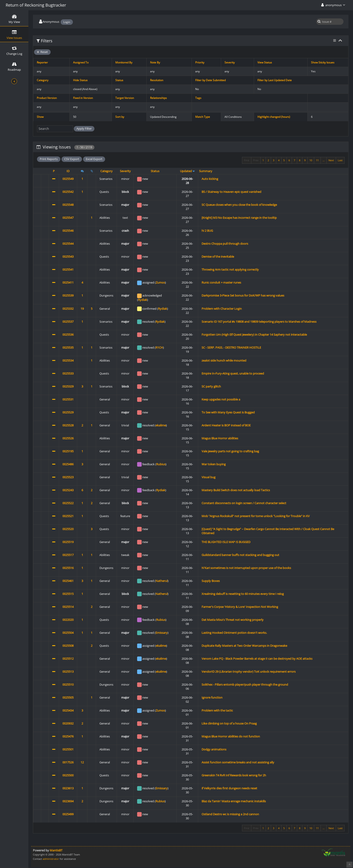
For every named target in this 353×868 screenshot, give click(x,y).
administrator (51, 859)
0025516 (68, 568)
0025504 (68, 633)
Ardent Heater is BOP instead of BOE (226, 425)
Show (40, 117)
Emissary (162, 633)
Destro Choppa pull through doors (225, 244)
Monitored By (124, 62)
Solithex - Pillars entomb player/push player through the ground (245, 684)
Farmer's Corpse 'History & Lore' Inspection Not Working (240, 607)
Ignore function (212, 697)
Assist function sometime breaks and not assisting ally (238, 762)
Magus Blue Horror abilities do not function (231, 736)
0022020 (68, 620)
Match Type (203, 117)
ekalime (161, 425)
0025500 (68, 775)
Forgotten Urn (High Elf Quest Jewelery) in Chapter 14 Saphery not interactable (254, 335)
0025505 (68, 697)
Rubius (161, 464)
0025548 (68, 205)
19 (82, 309)
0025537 (68, 322)
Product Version (47, 98)
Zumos (160, 282)
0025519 (68, 542)
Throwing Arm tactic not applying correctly (230, 269)
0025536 (68, 335)
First (247, 160)
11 (317, 160)
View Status (265, 62)
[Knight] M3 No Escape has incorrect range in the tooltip (239, 218)
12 (82, 762)
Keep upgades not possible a (221, 399)
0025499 (68, 814)
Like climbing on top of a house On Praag (229, 723)
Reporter (42, 62)
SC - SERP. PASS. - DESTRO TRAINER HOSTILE (231, 347)
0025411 (68, 282)
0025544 (68, 244)
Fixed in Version (83, 98)
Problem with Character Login (222, 309)
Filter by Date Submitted (210, 80)
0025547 (68, 218)
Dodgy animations (214, 749)
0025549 (68, 179)
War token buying (214, 464)
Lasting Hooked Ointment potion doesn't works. (234, 633)
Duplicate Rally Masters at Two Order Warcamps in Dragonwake (244, 646)
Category (43, 80)
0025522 (68, 503)
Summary (206, 171)
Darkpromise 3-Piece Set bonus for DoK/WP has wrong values (243, 295)
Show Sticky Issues (323, 62)
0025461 (68, 581)
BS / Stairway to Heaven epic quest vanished (231, 192)
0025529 (68, 412)
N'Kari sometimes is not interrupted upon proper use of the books (246, 568)
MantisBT (56, 850)
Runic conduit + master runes (221, 282)
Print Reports (49, 159)
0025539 (68, 295)
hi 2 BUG (207, 231)
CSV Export (72, 159)
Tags (198, 98)
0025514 (68, 607)
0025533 (68, 373)
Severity (230, 62)
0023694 (68, 801)
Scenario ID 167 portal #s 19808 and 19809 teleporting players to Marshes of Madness (259, 322)
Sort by (120, 117)
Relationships (158, 98)
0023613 (68, 788)
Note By (155, 62)
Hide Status (80, 80)
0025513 (68, 672)
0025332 (68, 309)
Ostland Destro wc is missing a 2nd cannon (230, 814)
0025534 (68, 360)
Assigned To (81, 62)
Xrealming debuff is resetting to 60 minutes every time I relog (243, 594)
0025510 (68, 684)
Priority (200, 62)
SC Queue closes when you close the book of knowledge (239, 205)
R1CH (159, 347)
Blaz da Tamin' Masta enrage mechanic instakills (234, 801)
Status (119, 80)
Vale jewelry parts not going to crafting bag (230, 451)
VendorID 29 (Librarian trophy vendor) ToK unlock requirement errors (249, 672)
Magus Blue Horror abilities (220, 438)
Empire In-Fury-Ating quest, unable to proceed (233, 373)
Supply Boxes (211, 581)
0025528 (68, 425)
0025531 (68, 399)
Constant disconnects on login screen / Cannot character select (244, 503)
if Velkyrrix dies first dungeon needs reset (229, 788)
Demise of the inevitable (218, 257)
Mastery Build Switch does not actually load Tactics (236, 490)
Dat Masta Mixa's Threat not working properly (233, 620)
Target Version (125, 98)
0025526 (68, 438)
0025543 (68, 257)
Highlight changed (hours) (274, 117)
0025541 (68, 269)
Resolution (157, 80)
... (324, 160)
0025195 (68, 451)
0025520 (68, 529)
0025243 (68, 490)
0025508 (68, 646)
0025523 (68, 477)
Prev (256, 160)
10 (311, 160)
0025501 (68, 749)
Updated (186, 171)
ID (68, 171)
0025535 (68, 347)
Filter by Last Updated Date (275, 80)
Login (67, 22)
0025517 (68, 555)
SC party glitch (211, 386)
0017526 (68, 762)
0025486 (68, 464)
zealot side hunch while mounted (224, 360)
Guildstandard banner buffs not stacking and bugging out (240, 555)
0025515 (68, 594)
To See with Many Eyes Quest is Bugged (228, 412)
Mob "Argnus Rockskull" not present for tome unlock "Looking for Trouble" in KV (256, 516)
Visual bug (209, 477)
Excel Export (94, 159)
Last (340, 160)
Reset (42, 52)
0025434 (68, 710)
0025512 (68, 659)
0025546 (68, 231)
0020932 (68, 723)
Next (331, 160)
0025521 (68, 516)
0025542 (68, 192)
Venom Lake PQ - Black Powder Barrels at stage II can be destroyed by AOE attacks (257, 659)
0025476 (68, 736)
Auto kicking (210, 179)
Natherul (162, 581)
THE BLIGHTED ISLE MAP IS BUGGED (226, 542)
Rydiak (143, 300)
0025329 (68, 386)
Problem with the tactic (217, 710)
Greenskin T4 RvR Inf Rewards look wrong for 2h (234, 775)
